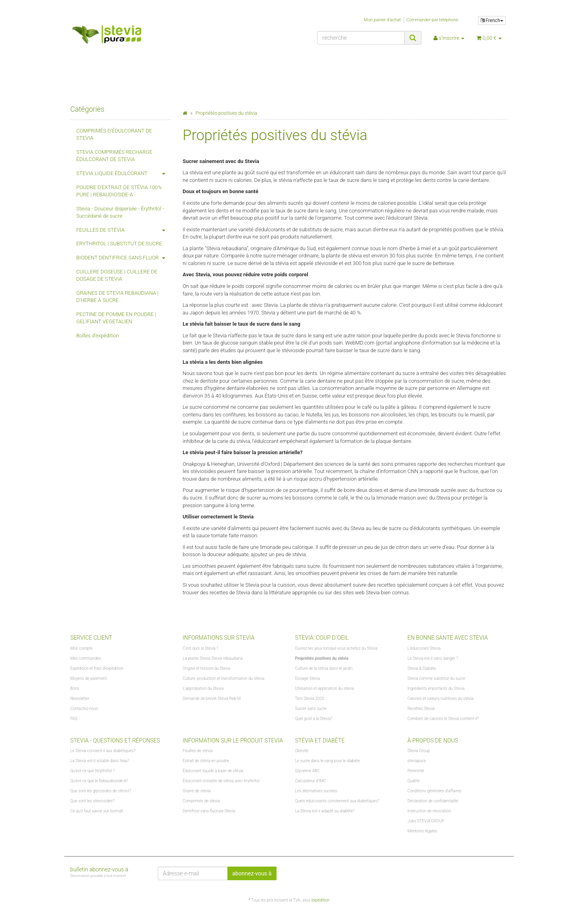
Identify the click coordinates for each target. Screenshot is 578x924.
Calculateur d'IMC (310, 781)
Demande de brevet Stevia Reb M (212, 699)
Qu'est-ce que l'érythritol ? (93, 771)
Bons (75, 688)
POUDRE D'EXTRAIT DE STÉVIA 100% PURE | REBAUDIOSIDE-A (119, 191)
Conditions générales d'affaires (434, 791)
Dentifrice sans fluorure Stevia (209, 811)
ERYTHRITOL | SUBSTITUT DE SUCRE (119, 244)
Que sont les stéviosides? (92, 801)
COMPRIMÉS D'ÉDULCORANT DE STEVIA (114, 135)
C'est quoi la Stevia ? (200, 648)
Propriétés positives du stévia (322, 658)
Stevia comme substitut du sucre (436, 678)
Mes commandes (85, 658)
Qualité (414, 781)
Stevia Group (419, 751)
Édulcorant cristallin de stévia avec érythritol (221, 781)
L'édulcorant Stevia (424, 648)
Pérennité (416, 771)
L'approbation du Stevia (203, 688)
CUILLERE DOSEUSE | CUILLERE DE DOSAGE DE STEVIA (117, 275)
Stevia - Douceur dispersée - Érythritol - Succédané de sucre (120, 212)
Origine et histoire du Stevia (207, 668)
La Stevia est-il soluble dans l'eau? (100, 761)
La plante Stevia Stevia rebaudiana (213, 658)
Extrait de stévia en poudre (206, 761)
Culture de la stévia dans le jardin (324, 668)
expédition (321, 900)
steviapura (416, 761)
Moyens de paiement (89, 678)
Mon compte (81, 648)
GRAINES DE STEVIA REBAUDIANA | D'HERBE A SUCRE (117, 297)
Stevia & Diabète (422, 668)
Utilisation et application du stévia (325, 688)
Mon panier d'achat (383, 20)
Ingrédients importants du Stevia (436, 688)
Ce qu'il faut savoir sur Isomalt (97, 811)
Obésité (302, 751)
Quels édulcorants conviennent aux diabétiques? (337, 801)
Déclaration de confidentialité (433, 801)
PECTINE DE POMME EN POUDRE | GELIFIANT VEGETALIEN (116, 318)
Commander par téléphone (432, 20)
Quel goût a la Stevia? (314, 719)
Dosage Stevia (307, 678)
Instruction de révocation (429, 811)
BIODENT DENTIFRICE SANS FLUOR (123, 258)
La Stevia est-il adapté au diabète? (325, 811)
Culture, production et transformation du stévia (223, 678)
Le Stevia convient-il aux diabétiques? (103, 751)
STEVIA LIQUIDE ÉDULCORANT (123, 174)
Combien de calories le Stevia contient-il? (443, 719)
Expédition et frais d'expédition (97, 668)
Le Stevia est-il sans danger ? (433, 658)
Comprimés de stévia (201, 801)
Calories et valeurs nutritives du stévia (441, 699)
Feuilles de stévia (198, 751)
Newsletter (80, 699)
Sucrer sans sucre (311, 709)
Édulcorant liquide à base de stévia (213, 771)
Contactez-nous (84, 709)
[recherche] (361, 38)
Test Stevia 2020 (310, 699)
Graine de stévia (197, 791)
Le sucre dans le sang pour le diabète (328, 761)
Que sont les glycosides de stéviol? (101, 791)
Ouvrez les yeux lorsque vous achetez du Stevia (336, 648)
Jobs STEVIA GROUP (426, 821)
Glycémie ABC (307, 771)
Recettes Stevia (421, 709)
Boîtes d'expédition (98, 336)
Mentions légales (422, 831)
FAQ (74, 719)
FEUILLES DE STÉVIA (123, 230)
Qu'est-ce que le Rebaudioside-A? (99, 781)
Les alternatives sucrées (316, 791)
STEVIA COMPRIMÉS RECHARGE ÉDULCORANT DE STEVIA (114, 156)
